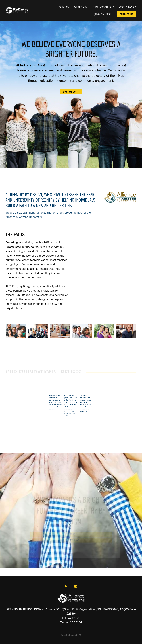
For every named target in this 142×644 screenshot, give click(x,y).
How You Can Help (103, 7)
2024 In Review (128, 7)
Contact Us (126, 14)
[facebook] (66, 586)
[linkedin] (76, 586)
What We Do (81, 7)
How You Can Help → (71, 541)
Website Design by (71, 635)
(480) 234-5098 (103, 14)
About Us (64, 7)
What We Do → (71, 92)
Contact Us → (71, 535)
